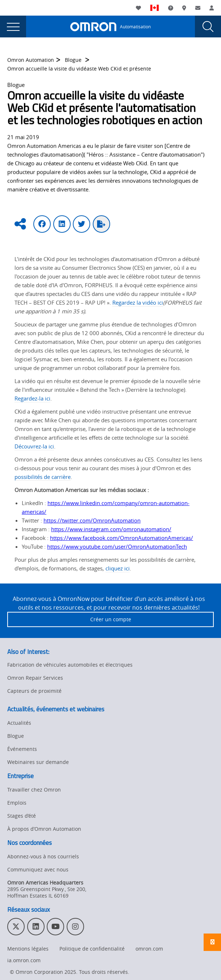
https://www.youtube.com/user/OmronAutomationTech (117, 546)
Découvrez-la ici (34, 446)
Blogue (74, 63)
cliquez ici (118, 568)
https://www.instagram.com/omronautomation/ (111, 529)
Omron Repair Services (35, 678)
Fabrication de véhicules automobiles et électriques (70, 665)
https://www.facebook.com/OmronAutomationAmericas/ (122, 538)
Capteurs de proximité (34, 691)
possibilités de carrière (43, 477)
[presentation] (13, 27)
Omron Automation (31, 63)
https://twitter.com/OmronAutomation (92, 520)
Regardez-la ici (32, 398)
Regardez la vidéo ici (138, 302)
